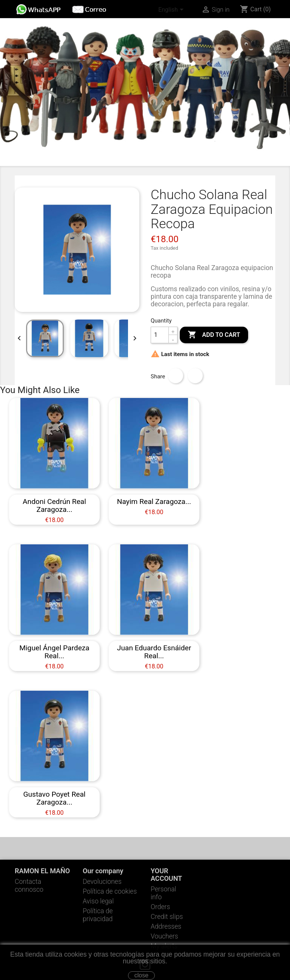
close (141, 975)
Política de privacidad (98, 915)
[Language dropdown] (172, 10)
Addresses (166, 926)
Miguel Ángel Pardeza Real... (54, 652)
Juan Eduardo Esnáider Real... (154, 652)
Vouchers (164, 936)
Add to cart (214, 335)
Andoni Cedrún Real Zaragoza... (54, 505)
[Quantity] (160, 335)
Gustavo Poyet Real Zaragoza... (54, 798)
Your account (166, 875)
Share (176, 376)
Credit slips (167, 917)
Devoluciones (102, 882)
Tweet (195, 376)
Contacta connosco (29, 886)
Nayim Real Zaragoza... (154, 502)
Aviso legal (98, 901)
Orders (160, 907)
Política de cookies (110, 891)
